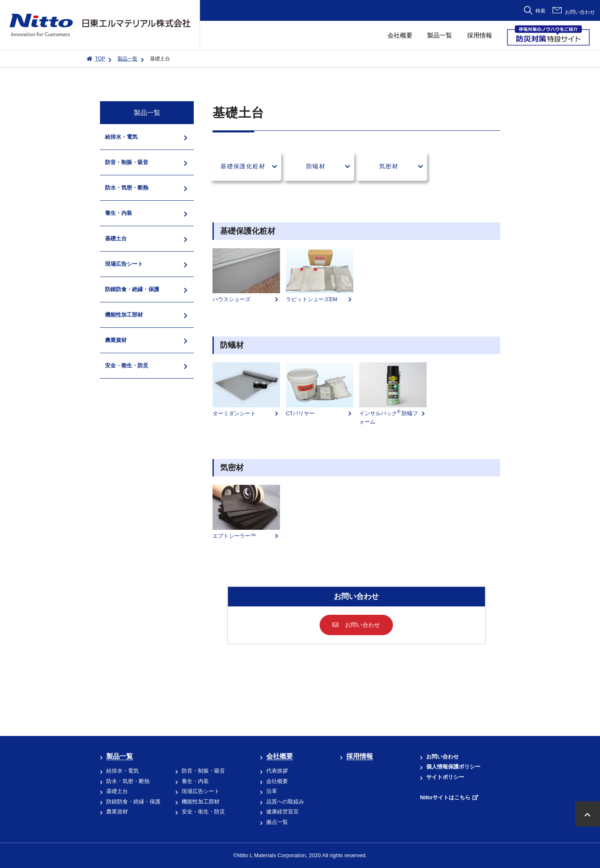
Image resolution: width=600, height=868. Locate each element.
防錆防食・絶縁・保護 (133, 802)
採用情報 (480, 35)
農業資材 (117, 812)
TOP (100, 59)
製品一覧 (440, 35)
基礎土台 (117, 791)
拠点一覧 (277, 822)
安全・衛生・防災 (203, 812)
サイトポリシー (445, 777)
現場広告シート (201, 791)
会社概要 (400, 35)
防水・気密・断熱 (128, 781)
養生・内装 (195, 781)
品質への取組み (285, 802)
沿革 (272, 791)
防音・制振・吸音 (203, 771)
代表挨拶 (277, 771)
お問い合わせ (580, 12)
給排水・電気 (122, 771)
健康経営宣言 (282, 812)
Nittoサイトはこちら (445, 797)
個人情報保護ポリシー (453, 767)
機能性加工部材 (201, 802)
